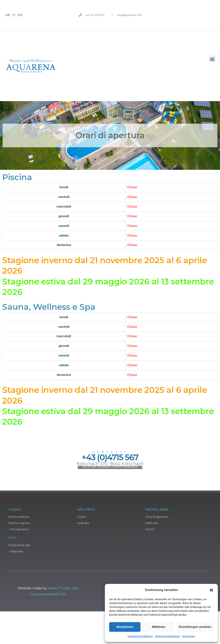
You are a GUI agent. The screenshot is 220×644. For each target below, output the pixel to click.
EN (20, 15)
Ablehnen (158, 627)
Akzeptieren (125, 627)
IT (14, 15)
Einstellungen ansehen (195, 627)
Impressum (189, 636)
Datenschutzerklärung (140, 636)
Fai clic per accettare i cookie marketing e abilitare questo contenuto (110, 544)
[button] (211, 590)
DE (8, 15)
